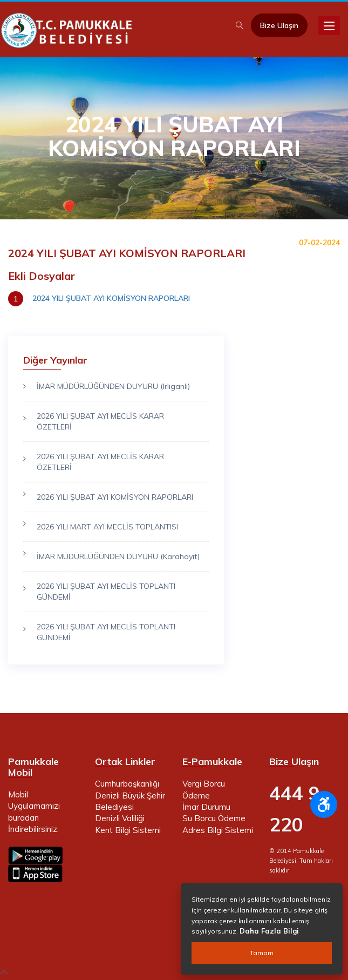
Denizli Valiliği (120, 818)
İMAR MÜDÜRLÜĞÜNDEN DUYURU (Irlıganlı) (113, 386)
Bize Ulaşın (279, 25)
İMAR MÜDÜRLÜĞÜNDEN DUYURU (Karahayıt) (118, 556)
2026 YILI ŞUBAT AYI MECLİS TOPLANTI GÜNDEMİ (106, 592)
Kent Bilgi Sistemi (128, 830)
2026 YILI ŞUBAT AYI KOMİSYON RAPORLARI (115, 497)
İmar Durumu (206, 807)
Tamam (262, 953)
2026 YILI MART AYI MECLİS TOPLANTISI (107, 527)
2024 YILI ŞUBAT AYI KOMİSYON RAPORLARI (111, 298)
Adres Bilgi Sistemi (218, 830)
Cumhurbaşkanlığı (127, 784)
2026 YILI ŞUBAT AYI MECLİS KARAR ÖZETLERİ (100, 421)
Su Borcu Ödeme (214, 818)
